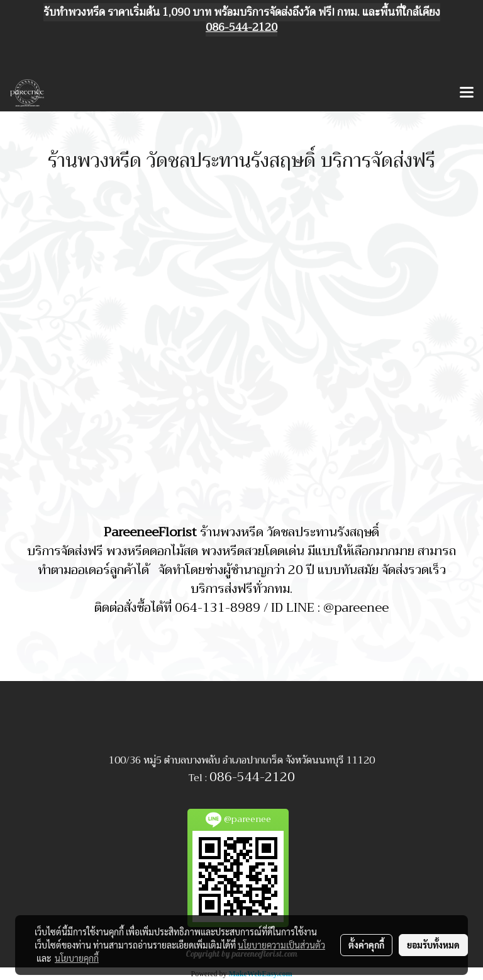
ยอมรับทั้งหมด (433, 945)
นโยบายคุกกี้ (77, 958)
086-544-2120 (252, 777)
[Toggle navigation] (467, 93)
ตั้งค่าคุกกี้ (366, 945)
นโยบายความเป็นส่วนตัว (281, 945)
